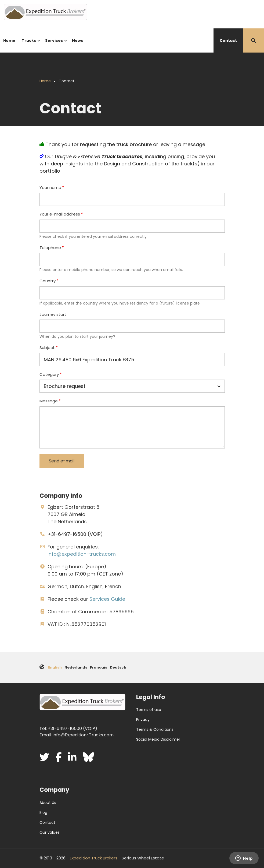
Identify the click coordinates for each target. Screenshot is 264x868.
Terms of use (149, 710)
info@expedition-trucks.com (82, 554)
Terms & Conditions (155, 729)
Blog (43, 813)
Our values (50, 832)
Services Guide (107, 599)
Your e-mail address (60, 214)
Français (99, 667)
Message (49, 401)
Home (9, 40)
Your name (50, 188)
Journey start (53, 314)
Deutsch (118, 667)
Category (49, 374)
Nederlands (76, 667)
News (77, 40)
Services (55, 45)
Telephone (50, 248)
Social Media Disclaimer (158, 739)
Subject (47, 348)
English (55, 667)
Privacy (143, 719)
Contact (228, 40)
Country (48, 281)
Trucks (30, 45)
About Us (48, 803)
